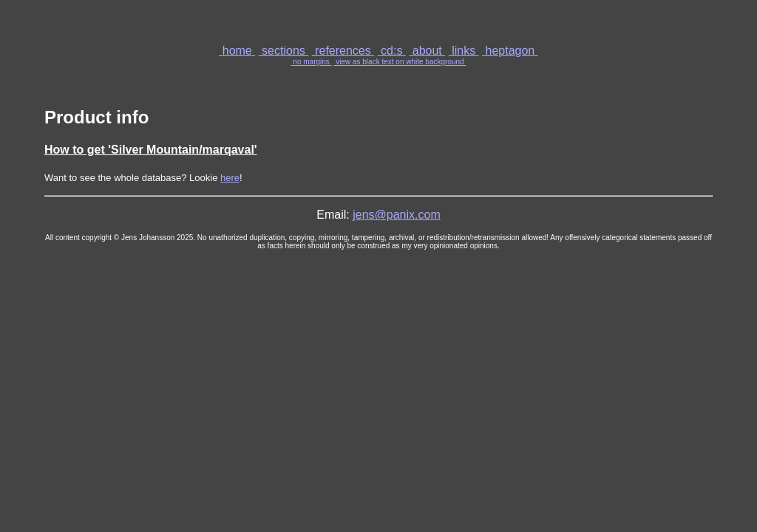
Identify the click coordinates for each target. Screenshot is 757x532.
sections (284, 51)
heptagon (510, 51)
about (427, 51)
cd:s (392, 51)
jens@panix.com (397, 215)
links (464, 51)
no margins (312, 62)
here (230, 178)
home (237, 51)
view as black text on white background (400, 62)
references (343, 51)
